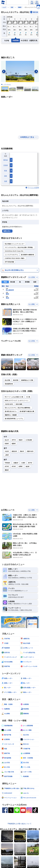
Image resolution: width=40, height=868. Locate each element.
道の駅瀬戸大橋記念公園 (27, 411)
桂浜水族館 (19, 404)
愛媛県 (20, 7)
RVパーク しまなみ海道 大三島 (14, 397)
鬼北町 (28, 466)
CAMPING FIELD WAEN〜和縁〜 (15, 258)
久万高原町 (29, 440)
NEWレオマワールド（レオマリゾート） (17, 401)
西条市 (22, 451)
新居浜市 (14, 451)
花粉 (6, 176)
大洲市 (23, 463)
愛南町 (7, 470)
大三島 (28, 397)
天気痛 (6, 165)
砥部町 (14, 444)
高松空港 (16, 380)
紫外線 (6, 160)
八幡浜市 (16, 463)
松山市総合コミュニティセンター (15, 244)
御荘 (7, 294)
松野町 (21, 466)
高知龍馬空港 (9, 384)
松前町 (7, 444)
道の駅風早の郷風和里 (27, 255)
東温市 (21, 440)
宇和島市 (7, 463)
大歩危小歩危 (9, 404)
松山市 (7, 440)
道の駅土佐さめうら (11, 411)
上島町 (7, 455)
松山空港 (7, 380)
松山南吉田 (10, 290)
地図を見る (7, 231)
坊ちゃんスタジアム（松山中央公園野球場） (18, 408)
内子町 (7, 466)
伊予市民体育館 (9, 262)
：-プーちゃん (7, 84)
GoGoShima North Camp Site (14, 251)
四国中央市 (30, 451)
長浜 (7, 298)
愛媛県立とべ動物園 (11, 415)
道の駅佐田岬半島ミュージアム (14, 419)
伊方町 (14, 466)
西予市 (30, 463)
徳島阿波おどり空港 (27, 380)
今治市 (7, 451)
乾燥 (6, 171)
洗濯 (6, 181)
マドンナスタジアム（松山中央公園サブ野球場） (19, 247)
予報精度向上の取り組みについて (19, 824)
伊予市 (14, 440)
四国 (12, 7)
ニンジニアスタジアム (11, 255)
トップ (4, 7)
